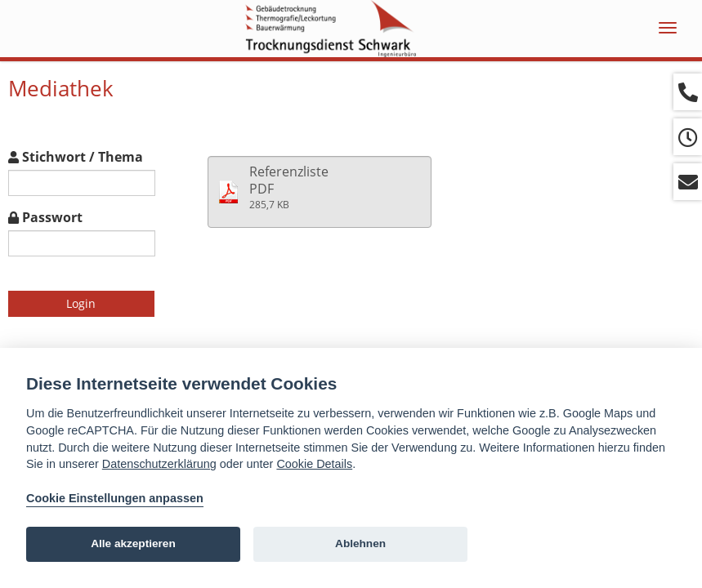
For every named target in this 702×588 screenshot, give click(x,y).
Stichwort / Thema (76, 157)
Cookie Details (314, 464)
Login (81, 303)
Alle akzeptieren (133, 543)
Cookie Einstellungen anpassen (115, 498)
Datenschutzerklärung (159, 464)
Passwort (45, 217)
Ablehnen (360, 543)
